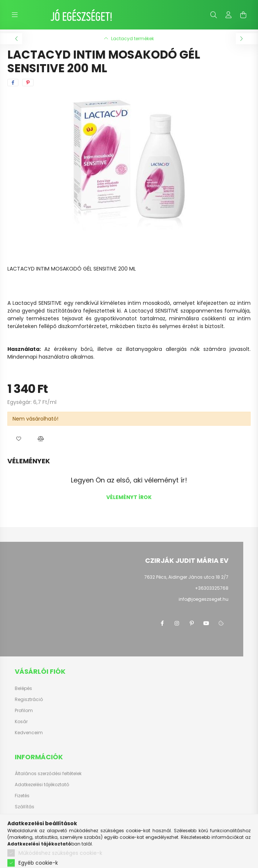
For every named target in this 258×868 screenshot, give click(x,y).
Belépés (23, 689)
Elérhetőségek (30, 818)
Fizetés (22, 796)
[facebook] (13, 83)
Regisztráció (29, 700)
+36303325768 (212, 588)
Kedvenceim (29, 733)
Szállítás (25, 807)
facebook (162, 623)
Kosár (21, 722)
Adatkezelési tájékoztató (42, 785)
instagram (177, 623)
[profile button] (228, 15)
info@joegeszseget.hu (204, 599)
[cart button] (243, 15)
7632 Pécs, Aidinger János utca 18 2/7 (186, 577)
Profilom (24, 711)
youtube (206, 623)
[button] (18, 439)
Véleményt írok (129, 497)
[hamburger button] (15, 15)
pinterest (192, 623)
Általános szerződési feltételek (48, 774)
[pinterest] (28, 83)
